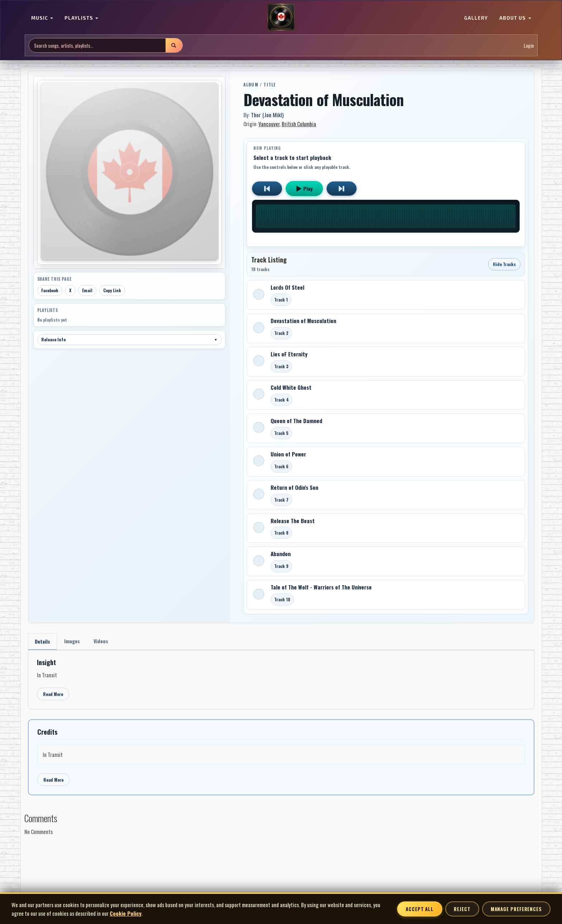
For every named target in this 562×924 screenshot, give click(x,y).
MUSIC (42, 18)
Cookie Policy (126, 913)
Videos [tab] (101, 641)
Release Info (129, 339)
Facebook (50, 290)
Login (529, 45)
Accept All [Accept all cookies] (420, 909)
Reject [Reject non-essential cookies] (462, 909)
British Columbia (299, 124)
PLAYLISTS (81, 18)
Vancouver (269, 124)
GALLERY (476, 18)
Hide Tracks (504, 264)
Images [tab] (72, 641)
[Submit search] (174, 45)
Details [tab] (42, 641)
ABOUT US (515, 18)
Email (87, 290)
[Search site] (97, 45)
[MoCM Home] (281, 18)
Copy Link (112, 290)
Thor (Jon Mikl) (267, 115)
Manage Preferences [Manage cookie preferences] (516, 909)
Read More (53, 694)
